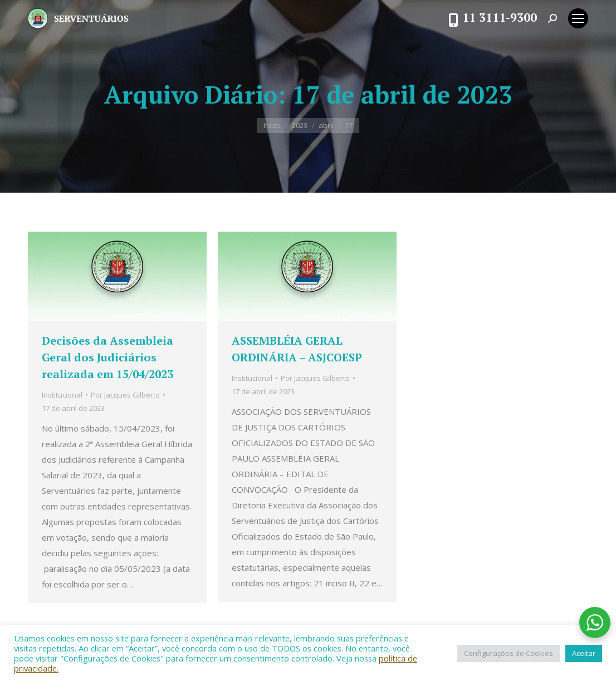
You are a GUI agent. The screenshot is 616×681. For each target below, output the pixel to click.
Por (125, 395)
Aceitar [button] (584, 653)
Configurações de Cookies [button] (509, 653)
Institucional (62, 395)
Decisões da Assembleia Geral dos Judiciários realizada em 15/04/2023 (107, 357)
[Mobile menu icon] (578, 18)
